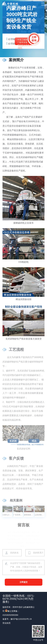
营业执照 (7, 623)
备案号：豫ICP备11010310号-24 (17, 619)
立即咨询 (34, 39)
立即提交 (24, 582)
